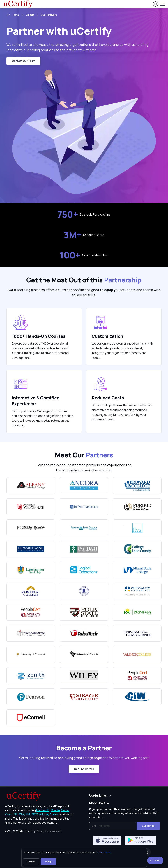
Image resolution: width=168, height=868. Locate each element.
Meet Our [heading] (84, 455)
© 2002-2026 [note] (33, 831)
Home (13, 15)
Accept (48, 862)
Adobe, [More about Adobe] (44, 814)
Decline (31, 862)
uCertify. (30, 831)
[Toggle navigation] (162, 4)
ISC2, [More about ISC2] (35, 814)
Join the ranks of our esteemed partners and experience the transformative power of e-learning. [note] (84, 468)
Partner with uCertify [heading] (59, 31)
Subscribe (148, 826)
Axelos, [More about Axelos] (54, 814)
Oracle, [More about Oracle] (56, 810)
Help (155, 860)
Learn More (104, 852)
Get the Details (84, 769)
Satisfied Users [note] (84, 235)
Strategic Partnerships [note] (84, 215)
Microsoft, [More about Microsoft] (43, 810)
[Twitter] (147, 852)
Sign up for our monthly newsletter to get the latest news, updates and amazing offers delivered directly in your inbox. (124, 813)
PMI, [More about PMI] (28, 814)
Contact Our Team (23, 61)
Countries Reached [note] (84, 255)
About (30, 15)
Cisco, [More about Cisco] (65, 810)
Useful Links (98, 795)
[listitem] (45, 15)
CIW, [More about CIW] (22, 814)
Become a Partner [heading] (84, 748)
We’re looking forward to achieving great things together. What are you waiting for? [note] (84, 758)
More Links (97, 803)
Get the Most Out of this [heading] (84, 280)
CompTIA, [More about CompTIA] (12, 814)
